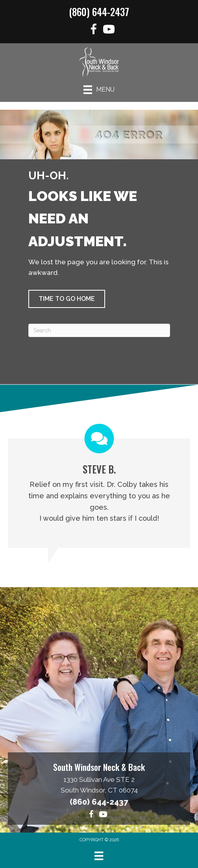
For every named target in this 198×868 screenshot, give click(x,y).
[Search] (99, 330)
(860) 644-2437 (99, 12)
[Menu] (99, 90)
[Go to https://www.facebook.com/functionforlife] (93, 30)
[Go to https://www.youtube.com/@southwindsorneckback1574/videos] (109, 30)
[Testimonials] (99, 486)
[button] (67, 299)
